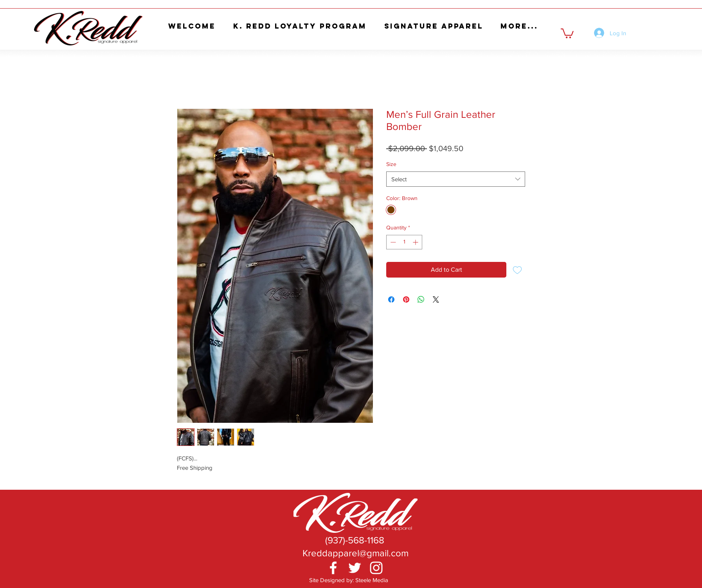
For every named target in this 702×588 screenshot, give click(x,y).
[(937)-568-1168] (355, 540)
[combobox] (456, 179)
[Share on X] (436, 299)
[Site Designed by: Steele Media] (349, 580)
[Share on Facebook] (391, 299)
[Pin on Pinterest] (406, 299)
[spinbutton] (404, 242)
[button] (567, 33)
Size (391, 164)
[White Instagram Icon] (376, 568)
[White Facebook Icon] (333, 568)
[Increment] (416, 242)
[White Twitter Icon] (355, 568)
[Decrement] (392, 242)
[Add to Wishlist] (517, 270)
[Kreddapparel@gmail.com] (355, 553)
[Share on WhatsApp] (421, 299)
